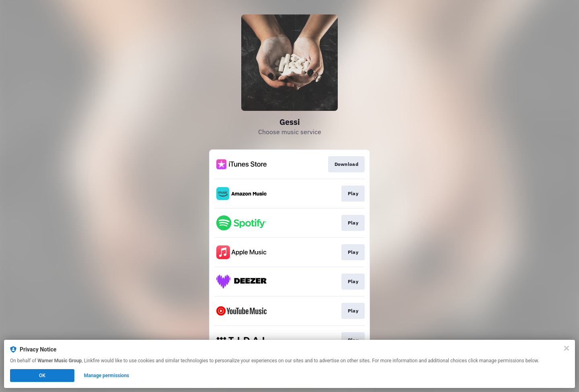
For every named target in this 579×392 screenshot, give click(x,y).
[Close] (567, 348)
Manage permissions (107, 376)
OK (42, 376)
